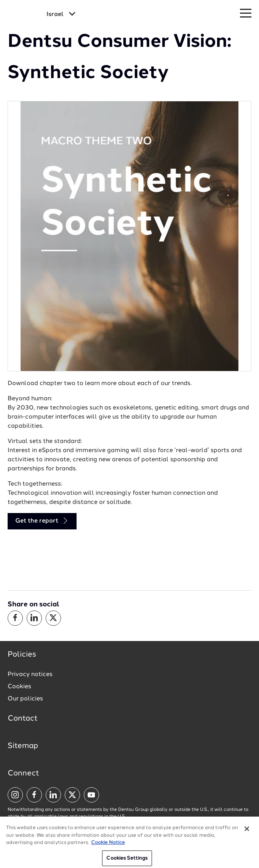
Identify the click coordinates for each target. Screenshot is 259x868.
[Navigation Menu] (246, 14)
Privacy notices (30, 675)
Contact (23, 719)
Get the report (42, 521)
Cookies (19, 687)
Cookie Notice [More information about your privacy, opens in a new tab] (108, 844)
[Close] (247, 830)
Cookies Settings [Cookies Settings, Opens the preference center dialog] (127, 860)
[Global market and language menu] (61, 14)
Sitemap (23, 746)
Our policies (25, 699)
